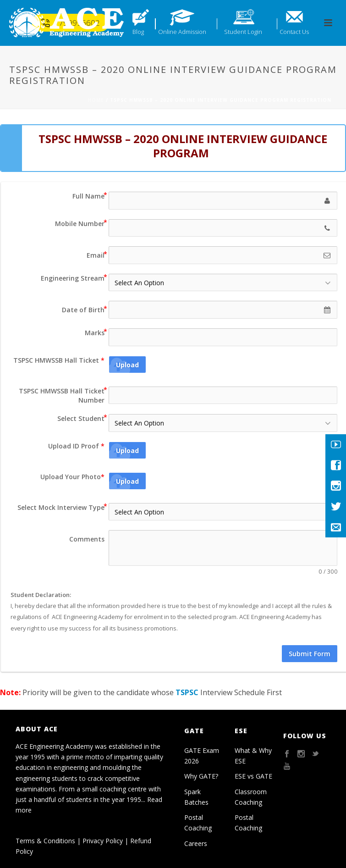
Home (96, 100)
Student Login (243, 32)
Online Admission (182, 32)
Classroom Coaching (251, 797)
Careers (196, 843)
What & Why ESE (253, 756)
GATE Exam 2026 (202, 756)
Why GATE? (201, 776)
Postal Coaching (198, 823)
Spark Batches (196, 797)
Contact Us (294, 32)
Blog (138, 32)
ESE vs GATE (253, 776)
